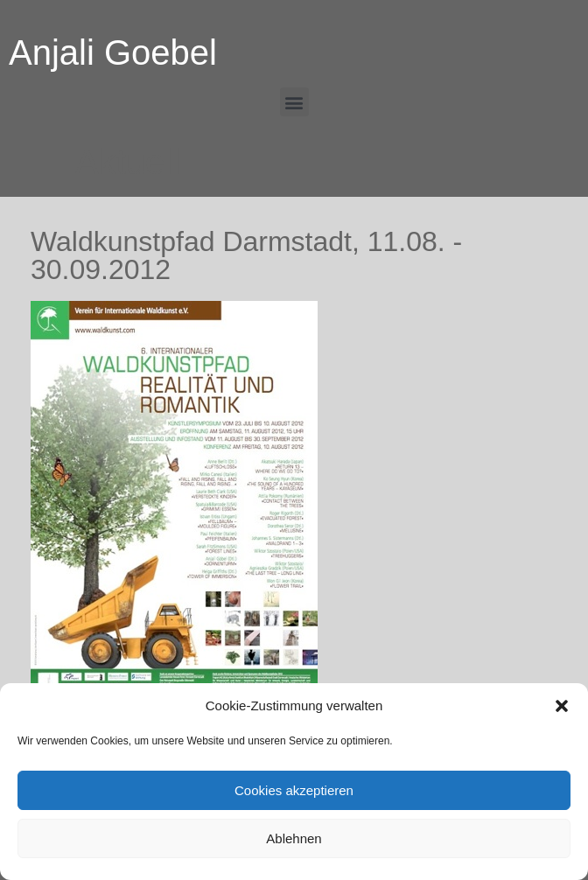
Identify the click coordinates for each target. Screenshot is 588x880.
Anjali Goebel (113, 52)
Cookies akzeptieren (294, 790)
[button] (562, 706)
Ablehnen (294, 838)
